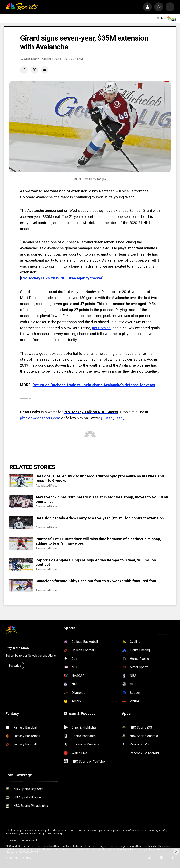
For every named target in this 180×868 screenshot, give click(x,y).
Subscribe (15, 666)
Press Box (106, 830)
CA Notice (36, 833)
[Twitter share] (34, 70)
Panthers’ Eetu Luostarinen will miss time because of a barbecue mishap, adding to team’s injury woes (98, 541)
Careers (40, 830)
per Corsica (101, 328)
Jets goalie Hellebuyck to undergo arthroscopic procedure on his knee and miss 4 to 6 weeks (100, 478)
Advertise (27, 830)
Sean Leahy (31, 59)
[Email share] (44, 70)
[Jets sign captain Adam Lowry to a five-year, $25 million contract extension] (21, 523)
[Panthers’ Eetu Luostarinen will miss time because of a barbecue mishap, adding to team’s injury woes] (21, 543)
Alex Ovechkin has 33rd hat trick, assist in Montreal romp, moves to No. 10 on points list (102, 499)
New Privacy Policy (17, 833)
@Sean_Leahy (113, 418)
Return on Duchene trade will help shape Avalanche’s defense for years (94, 385)
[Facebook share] (24, 70)
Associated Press (47, 486)
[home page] (22, 7)
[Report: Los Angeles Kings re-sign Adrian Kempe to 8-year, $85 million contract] (21, 565)
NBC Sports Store (88, 830)
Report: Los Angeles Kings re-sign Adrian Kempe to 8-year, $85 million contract (96, 562)
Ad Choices (12, 830)
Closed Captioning (57, 830)
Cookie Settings (54, 833)
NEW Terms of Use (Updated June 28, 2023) (140, 830)
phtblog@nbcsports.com (40, 418)
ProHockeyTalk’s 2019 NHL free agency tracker (62, 278)
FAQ (73, 830)
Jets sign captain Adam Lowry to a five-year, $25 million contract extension (100, 518)
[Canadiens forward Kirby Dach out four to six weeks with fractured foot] (21, 586)
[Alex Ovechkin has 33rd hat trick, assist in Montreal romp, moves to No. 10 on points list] (21, 502)
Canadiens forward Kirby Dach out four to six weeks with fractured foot (96, 581)
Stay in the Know (17, 648)
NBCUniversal (29, 841)
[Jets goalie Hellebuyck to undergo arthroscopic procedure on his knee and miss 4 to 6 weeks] (21, 481)
